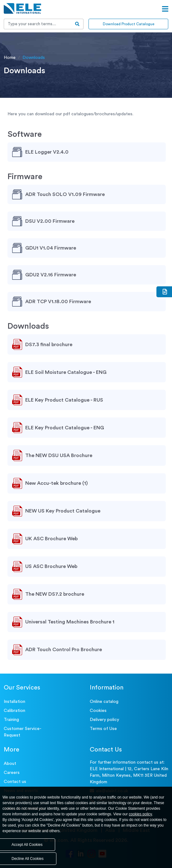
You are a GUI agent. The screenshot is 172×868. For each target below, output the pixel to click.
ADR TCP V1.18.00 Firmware (58, 302)
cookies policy (140, 814)
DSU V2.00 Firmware (50, 221)
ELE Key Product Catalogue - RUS (64, 400)
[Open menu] (165, 9)
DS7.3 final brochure (49, 345)
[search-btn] (77, 24)
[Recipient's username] (38, 24)
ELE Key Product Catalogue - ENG (65, 428)
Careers (12, 773)
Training (11, 720)
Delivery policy (104, 720)
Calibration (14, 711)
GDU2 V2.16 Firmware (51, 275)
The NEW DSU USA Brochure (59, 455)
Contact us (15, 782)
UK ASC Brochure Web (51, 539)
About (10, 764)
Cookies (98, 711)
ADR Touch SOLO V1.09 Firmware (65, 194)
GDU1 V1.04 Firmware (51, 248)
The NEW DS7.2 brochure (55, 594)
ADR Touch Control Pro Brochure (64, 650)
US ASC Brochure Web (51, 566)
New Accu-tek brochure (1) (57, 483)
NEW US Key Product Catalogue (63, 511)
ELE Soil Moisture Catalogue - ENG (66, 372)
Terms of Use (103, 729)
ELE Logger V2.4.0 (47, 152)
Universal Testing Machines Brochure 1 (70, 622)
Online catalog (104, 702)
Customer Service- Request (23, 732)
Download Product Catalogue (129, 24)
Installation (14, 702)
